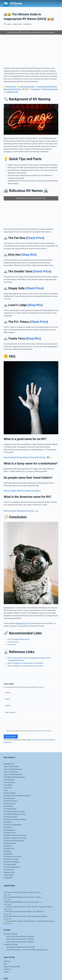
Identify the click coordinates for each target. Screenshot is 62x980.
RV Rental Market (10, 843)
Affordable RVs (9, 764)
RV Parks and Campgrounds (14, 841)
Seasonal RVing (9, 872)
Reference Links (13, 92)
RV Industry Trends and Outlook (15, 819)
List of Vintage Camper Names (19, 639)
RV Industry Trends (10, 817)
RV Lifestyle (27, 24)
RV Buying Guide (10, 804)
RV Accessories (9, 798)
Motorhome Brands (11, 934)
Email (8, 699)
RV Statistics (8, 854)
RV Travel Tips (9, 870)
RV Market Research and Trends (15, 835)
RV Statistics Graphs (11, 859)
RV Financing (8, 806)
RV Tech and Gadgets (11, 862)
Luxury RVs (12, 645)
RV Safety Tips (9, 849)
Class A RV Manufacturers (13, 769)
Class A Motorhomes (11, 767)
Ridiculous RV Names (14, 89)
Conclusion (35, 89)
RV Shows (7, 851)
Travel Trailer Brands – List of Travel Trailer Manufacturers (27, 950)
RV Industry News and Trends (14, 812)
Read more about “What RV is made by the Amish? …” (22, 491)
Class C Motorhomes (11, 772)
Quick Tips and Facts (27, 87)
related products (21, 623)
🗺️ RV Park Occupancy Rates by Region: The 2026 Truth (23, 912)
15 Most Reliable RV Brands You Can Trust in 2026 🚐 (23, 902)
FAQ (26, 89)
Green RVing (8, 785)
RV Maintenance (9, 830)
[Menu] (57, 4)
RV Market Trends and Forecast (15, 838)
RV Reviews (8, 846)
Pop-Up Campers (10, 793)
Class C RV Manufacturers (13, 774)
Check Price (35, 238)
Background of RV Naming (47, 87)
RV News (7, 961)
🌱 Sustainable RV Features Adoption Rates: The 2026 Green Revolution (29, 921)
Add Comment (11, 712)
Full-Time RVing (13, 642)
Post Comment (11, 736)
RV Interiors (8, 822)
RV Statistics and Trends (12, 856)
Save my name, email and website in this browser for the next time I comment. (29, 731)
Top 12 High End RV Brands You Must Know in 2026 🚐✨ (24, 897)
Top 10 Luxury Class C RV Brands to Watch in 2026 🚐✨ (24, 892)
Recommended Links (50, 89)
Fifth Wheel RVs (9, 780)
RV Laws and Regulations (13, 825)
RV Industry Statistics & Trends (15, 814)
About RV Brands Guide (12, 967)
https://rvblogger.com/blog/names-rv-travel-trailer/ (26, 663)
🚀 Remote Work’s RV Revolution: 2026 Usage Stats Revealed (25, 916)
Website (8, 705)
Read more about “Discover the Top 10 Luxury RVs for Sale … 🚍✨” (28, 457)
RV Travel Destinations (12, 867)
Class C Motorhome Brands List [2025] (20, 942)
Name (8, 693)
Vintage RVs (8, 878)
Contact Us (8, 969)
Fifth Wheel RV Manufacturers (14, 777)
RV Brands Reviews (10, 801)
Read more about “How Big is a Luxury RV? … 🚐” (21, 511)
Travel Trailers (9, 875)
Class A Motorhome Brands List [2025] (20, 937)
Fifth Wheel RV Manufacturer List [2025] (20, 947)
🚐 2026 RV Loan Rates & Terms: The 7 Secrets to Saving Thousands (28, 907)
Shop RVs (29, 255)
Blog (5, 964)
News (6, 790)
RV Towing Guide (10, 865)
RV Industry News (10, 809)
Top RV (6, 972)
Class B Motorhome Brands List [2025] (20, 939)
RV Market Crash (10, 833)
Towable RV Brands (11, 944)
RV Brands (16, 3)
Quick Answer (11, 87)
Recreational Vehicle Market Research (17, 796)
